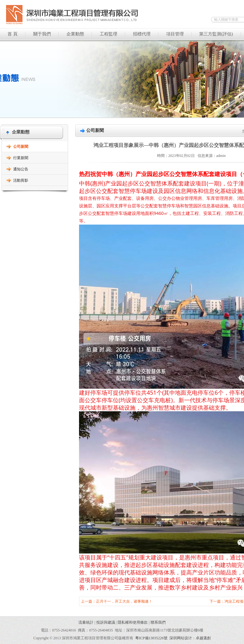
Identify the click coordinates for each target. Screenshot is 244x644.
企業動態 (75, 34)
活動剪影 (21, 180)
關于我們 (42, 34)
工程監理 (109, 34)
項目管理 (175, 34)
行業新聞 (21, 158)
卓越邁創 (203, 638)
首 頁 (13, 34)
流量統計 (86, 622)
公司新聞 (21, 147)
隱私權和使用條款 (133, 622)
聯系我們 (158, 622)
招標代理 (142, 34)
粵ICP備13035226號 (151, 638)
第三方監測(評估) (216, 34)
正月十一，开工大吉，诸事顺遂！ (124, 601)
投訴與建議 (106, 622)
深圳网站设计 (181, 638)
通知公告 (21, 169)
